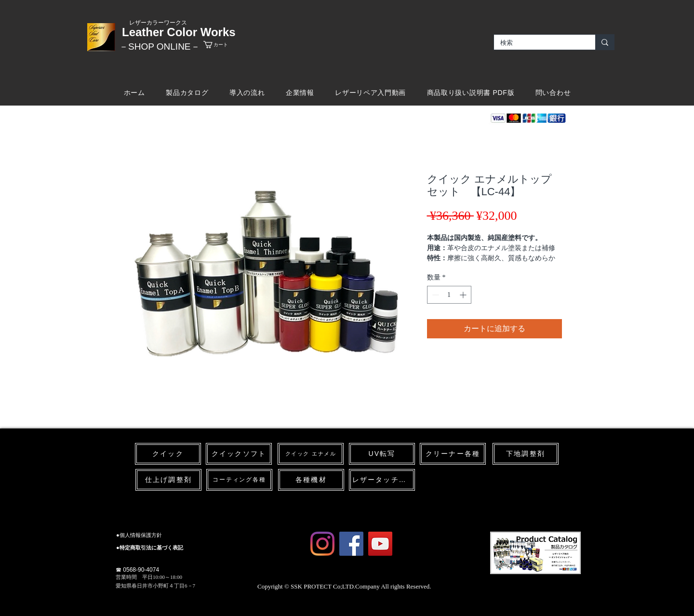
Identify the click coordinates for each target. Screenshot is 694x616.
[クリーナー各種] (453, 454)
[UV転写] (382, 454)
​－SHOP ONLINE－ (160, 47)
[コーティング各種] (239, 480)
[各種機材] (311, 480)
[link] (224, 45)
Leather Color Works (179, 32)
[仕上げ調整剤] (168, 480)
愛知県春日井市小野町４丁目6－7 (155, 586)
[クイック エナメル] (311, 454)
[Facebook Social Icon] (351, 544)
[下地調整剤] (526, 454)
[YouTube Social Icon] (380, 544)
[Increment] (464, 295)
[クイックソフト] (239, 454)
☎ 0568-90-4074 (137, 570)
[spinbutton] (449, 295)
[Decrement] (434, 295)
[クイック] (168, 454)
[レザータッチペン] (382, 480)
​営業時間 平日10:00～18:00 (149, 577)
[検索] (538, 43)
